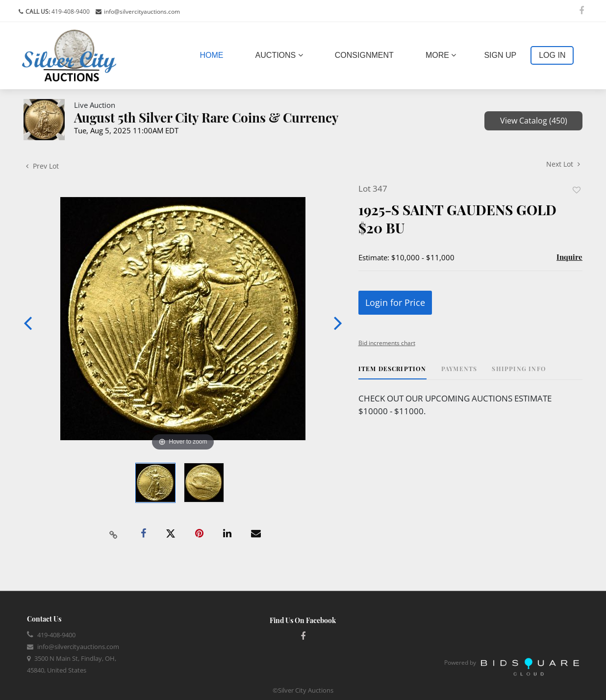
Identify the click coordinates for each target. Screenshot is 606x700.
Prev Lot (42, 166)
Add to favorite (577, 190)
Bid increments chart (387, 343)
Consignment (364, 55)
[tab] (392, 372)
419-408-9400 (70, 12)
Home (214, 54)
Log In (552, 55)
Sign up (500, 55)
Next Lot (563, 164)
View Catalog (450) (534, 121)
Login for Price (395, 302)
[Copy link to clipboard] (114, 534)
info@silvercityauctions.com (142, 12)
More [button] (441, 55)
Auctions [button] (279, 55)
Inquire (569, 257)
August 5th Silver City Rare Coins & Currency (206, 117)
